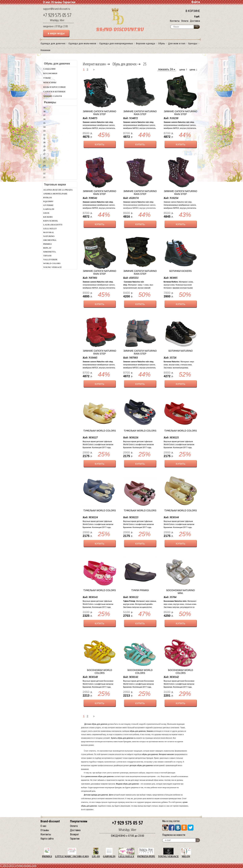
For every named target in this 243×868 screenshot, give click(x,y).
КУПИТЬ (100, 144)
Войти (196, 2)
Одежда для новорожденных (116, 43)
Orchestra (50, 240)
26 (44, 158)
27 (44, 154)
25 (44, 162)
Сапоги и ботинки (54, 92)
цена (183, 69)
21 (44, 177)
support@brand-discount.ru (57, 9)
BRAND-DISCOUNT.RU (120, 29)
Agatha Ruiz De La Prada (58, 190)
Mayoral (49, 232)
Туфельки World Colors (100, 431)
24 (44, 166)
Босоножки (50, 73)
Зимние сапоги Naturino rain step (99, 113)
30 (44, 142)
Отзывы (57, 2)
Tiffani (47, 256)
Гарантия (69, 2)
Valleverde (50, 259)
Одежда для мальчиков (82, 43)
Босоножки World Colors (100, 672)
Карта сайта (47, 839)
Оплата (185, 21)
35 (44, 123)
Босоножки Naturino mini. (181, 592)
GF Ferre (48, 205)
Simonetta (49, 252)
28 (44, 150)
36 (44, 119)
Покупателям (79, 821)
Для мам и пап (177, 43)
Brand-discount (50, 821)
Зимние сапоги (53, 96)
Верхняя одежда (146, 43)
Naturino (49, 236)
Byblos (48, 197)
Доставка (195, 21)
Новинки (45, 50)
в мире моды (56, 33)
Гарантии (75, 839)
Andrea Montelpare (55, 194)
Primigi (47, 244)
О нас (47, 2)
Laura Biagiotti (53, 225)
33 (44, 131)
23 (44, 170)
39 (44, 108)
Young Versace (52, 267)
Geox (46, 213)
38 (44, 111)
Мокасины (50, 82)
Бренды (193, 43)
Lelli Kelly (50, 228)
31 (44, 139)
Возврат (75, 834)
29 (44, 146)
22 (44, 173)
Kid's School (51, 221)
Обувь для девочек (125, 64)
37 (44, 115)
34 (44, 127)
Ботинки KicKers (181, 271)
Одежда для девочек (53, 43)
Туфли (47, 78)
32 (44, 135)
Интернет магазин (94, 64)
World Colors (52, 263)
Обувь (162, 43)
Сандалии (49, 69)
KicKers (48, 217)
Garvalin (49, 209)
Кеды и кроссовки (54, 87)
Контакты (175, 21)
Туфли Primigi (140, 590)
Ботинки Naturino (181, 351)
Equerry (48, 201)
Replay (47, 248)
